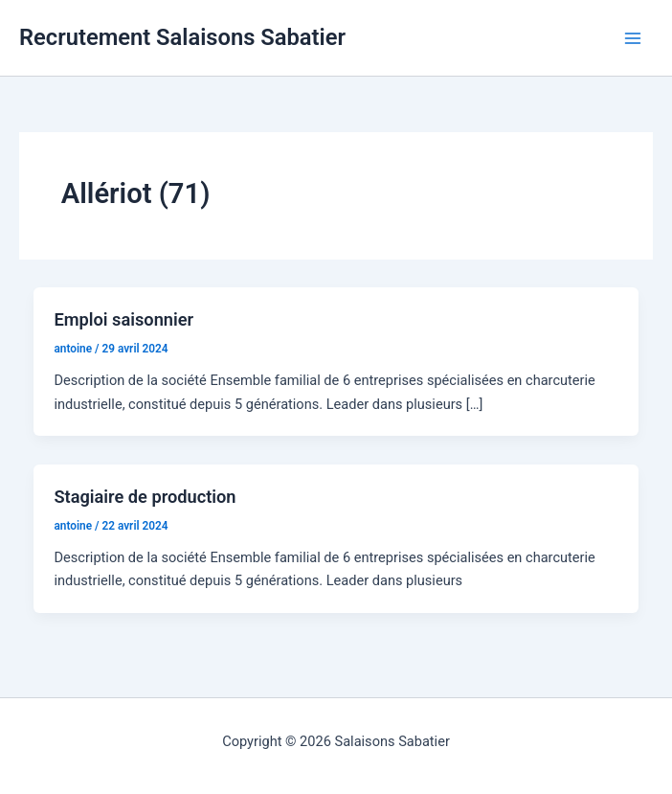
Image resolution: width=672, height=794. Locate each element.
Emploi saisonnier (123, 319)
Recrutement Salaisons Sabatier (182, 37)
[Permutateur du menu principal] (633, 38)
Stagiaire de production (145, 497)
